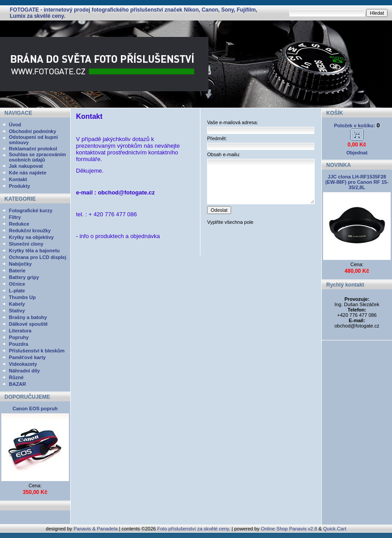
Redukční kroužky (30, 231)
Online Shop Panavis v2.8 (289, 529)
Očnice (17, 284)
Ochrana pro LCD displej (38, 257)
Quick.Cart (335, 529)
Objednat (357, 153)
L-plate (17, 291)
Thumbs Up (22, 297)
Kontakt (18, 179)
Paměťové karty (27, 357)
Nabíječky (20, 264)
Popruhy (19, 337)
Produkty (20, 186)
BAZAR (18, 384)
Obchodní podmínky (32, 131)
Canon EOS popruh (35, 409)
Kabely (17, 304)
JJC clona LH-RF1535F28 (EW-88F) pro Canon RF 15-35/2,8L (357, 182)
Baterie (17, 271)
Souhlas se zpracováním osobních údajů (37, 157)
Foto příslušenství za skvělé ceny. (194, 529)
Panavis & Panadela (96, 529)
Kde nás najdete (28, 173)
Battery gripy (24, 277)
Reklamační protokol (33, 149)
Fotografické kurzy (31, 210)
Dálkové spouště (28, 324)
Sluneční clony (26, 244)
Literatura (20, 331)
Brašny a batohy (28, 317)
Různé (16, 377)
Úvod (15, 125)
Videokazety (23, 364)
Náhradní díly (24, 371)
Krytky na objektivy (31, 237)
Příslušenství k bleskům (37, 351)
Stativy (17, 311)
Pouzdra (18, 344)
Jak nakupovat (26, 166)
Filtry (15, 217)
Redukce (19, 224)
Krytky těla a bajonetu (34, 251)
